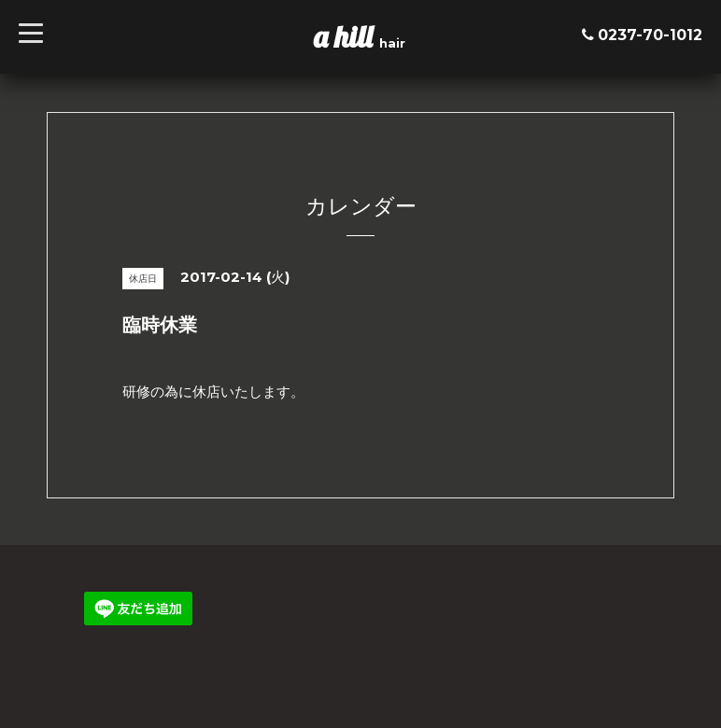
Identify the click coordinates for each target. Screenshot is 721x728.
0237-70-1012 (650, 35)
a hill (346, 36)
